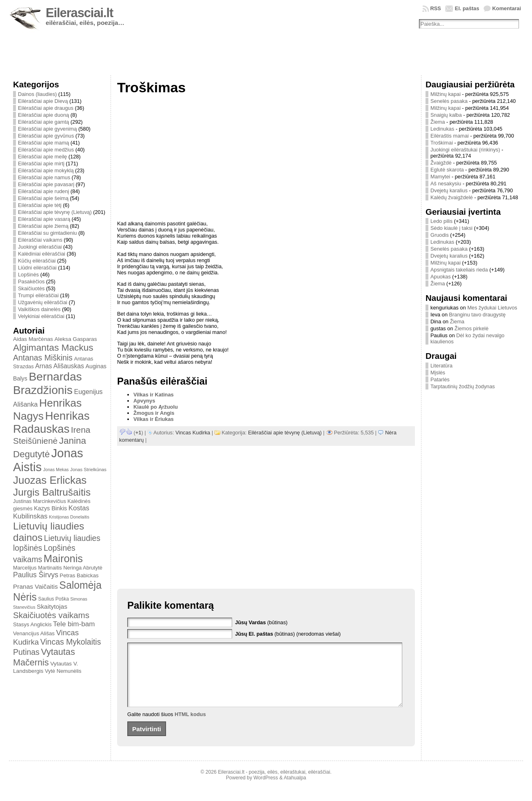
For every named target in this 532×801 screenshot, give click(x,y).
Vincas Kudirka (193, 433)
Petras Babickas (79, 575)
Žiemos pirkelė (471, 328)
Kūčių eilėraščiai (37, 261)
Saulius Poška (54, 599)
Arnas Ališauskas (60, 366)
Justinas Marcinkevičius (40, 501)
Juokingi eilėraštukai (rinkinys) (465, 150)
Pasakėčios (31, 281)
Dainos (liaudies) (37, 94)
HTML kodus (190, 726)
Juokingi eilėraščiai (40, 247)
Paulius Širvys (36, 575)
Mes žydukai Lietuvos (492, 308)
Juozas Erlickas (50, 480)
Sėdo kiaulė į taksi (451, 228)
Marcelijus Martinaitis (38, 568)
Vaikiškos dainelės (39, 309)
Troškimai (442, 143)
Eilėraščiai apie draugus (46, 108)
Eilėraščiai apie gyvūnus (46, 136)
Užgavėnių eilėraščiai (43, 302)
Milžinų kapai (446, 94)
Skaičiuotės (31, 288)
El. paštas (467, 8)
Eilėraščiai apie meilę (42, 157)
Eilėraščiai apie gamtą (43, 122)
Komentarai (507, 8)
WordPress (266, 790)
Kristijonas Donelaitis (69, 517)
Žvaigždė (441, 163)
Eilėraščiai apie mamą (43, 143)
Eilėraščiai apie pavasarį (46, 184)
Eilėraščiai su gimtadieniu (47, 233)
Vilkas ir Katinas (154, 395)
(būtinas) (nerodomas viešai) (288, 634)
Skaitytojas (52, 606)
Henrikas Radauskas (51, 422)
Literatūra (441, 366)
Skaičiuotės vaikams (51, 615)
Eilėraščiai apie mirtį (41, 164)
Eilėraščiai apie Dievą (43, 101)
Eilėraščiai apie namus (44, 177)
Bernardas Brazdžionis (48, 383)
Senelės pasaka (449, 101)
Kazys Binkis (50, 508)
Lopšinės (28, 275)
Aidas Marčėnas (33, 339)
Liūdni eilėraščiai (37, 268)
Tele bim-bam (74, 624)
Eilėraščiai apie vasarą (44, 219)
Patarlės (440, 379)
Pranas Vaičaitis (35, 586)
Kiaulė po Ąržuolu (156, 407)
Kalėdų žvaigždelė (452, 197)
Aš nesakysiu (446, 184)
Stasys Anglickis (32, 624)
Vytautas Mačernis (44, 657)
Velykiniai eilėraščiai (41, 316)
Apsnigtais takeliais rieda (459, 270)
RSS (436, 8)
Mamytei (440, 177)
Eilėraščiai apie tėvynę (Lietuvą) (55, 212)
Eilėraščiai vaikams (40, 240)
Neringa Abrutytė (83, 568)
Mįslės (438, 373)
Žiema (438, 122)
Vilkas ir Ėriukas (154, 419)
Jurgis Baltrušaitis (52, 492)
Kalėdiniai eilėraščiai (42, 254)
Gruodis (440, 235)
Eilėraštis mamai (450, 136)
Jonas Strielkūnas (88, 469)
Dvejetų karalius (449, 190)
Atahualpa (295, 790)
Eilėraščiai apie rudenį (43, 191)
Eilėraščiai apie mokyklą (46, 170)
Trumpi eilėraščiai (38, 295)
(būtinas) (261, 622)
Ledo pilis (441, 221)
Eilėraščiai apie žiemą (43, 226)
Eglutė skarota (447, 170)
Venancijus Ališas (34, 633)
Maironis (63, 558)
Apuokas (441, 277)
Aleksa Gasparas (75, 339)
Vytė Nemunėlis (63, 671)
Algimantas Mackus (53, 347)
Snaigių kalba (446, 115)
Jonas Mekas (56, 469)
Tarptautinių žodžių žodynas (463, 386)
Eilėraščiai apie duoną (43, 115)
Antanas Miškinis (43, 358)
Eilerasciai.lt (79, 13)
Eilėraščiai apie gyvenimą (47, 129)
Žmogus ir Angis (154, 413)
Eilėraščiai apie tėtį (40, 205)
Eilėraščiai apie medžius (46, 150)
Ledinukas (442, 129)
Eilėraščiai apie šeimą (43, 198)
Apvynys (144, 401)
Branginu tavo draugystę (478, 315)
